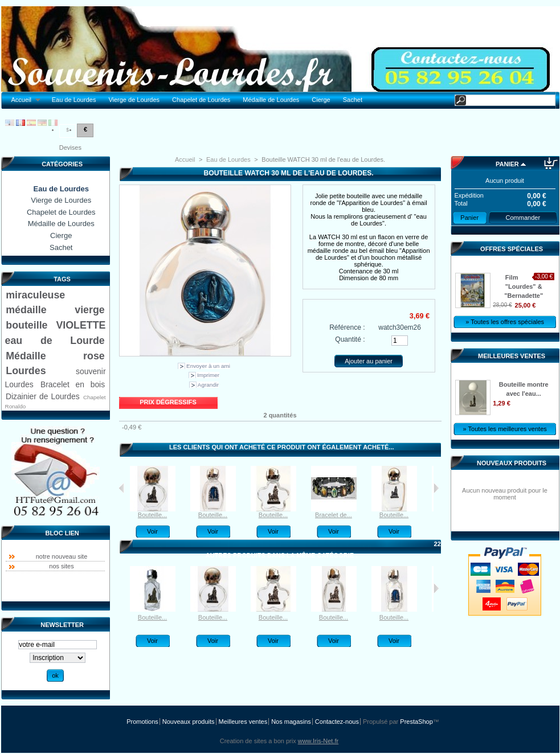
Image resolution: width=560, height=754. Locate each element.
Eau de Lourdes (74, 100)
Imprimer (208, 375)
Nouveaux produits (512, 463)
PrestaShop (416, 722)
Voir (152, 531)
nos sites (61, 566)
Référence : (347, 327)
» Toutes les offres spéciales (505, 322)
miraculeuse (35, 295)
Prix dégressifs (168, 402)
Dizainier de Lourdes (43, 396)
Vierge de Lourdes (134, 100)
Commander (523, 218)
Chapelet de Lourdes (201, 100)
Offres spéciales (512, 249)
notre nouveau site (62, 556)
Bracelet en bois (73, 384)
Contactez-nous (337, 722)
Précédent (122, 488)
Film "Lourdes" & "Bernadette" (524, 286)
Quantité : (350, 339)
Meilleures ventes (512, 356)
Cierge (321, 100)
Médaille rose (55, 356)
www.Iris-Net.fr (318, 741)
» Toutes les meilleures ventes (505, 429)
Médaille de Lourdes (271, 100)
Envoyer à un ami (208, 366)
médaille (26, 310)
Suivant (436, 488)
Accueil (23, 100)
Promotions (142, 722)
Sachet (353, 100)
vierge (89, 310)
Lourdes (26, 371)
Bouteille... (152, 515)
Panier (507, 164)
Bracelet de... (334, 515)
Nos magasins (291, 722)
